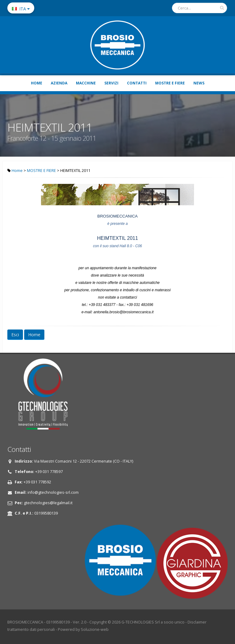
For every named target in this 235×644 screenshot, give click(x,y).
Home (17, 171)
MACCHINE (86, 83)
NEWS (199, 83)
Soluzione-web (95, 629)
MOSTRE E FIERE (170, 83)
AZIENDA (59, 83)
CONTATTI (137, 83)
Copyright (98, 622)
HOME (37, 83)
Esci (15, 335)
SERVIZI (111, 83)
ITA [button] (21, 9)
